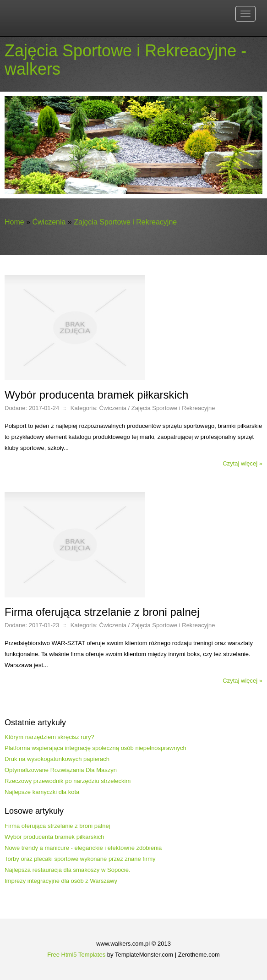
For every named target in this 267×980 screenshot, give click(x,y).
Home (14, 222)
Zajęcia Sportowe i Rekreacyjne (125, 222)
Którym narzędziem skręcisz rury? (49, 737)
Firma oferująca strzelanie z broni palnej (57, 826)
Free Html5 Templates (76, 955)
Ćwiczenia (49, 222)
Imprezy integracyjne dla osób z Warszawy (61, 881)
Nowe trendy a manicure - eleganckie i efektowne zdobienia (83, 848)
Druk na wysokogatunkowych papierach (57, 759)
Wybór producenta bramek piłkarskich (54, 837)
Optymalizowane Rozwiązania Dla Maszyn (61, 770)
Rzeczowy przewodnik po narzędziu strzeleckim (68, 781)
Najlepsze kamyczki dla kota (42, 792)
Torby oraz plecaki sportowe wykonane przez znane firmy (80, 859)
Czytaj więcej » (242, 463)
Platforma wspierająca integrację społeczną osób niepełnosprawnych (95, 748)
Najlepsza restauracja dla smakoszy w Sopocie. (68, 870)
